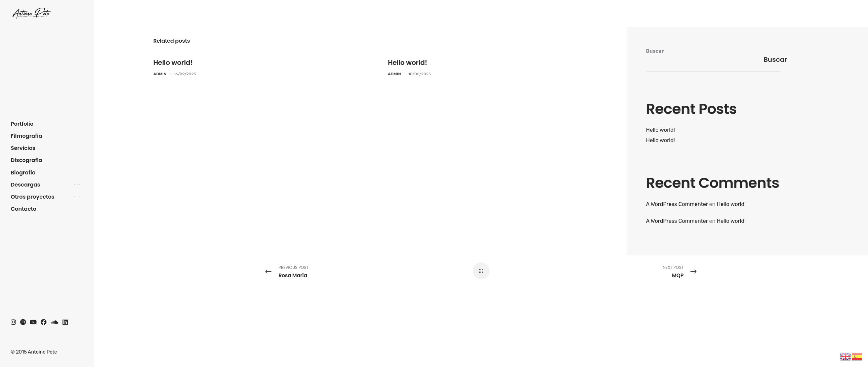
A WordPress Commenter (677, 204)
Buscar (655, 51)
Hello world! (173, 63)
